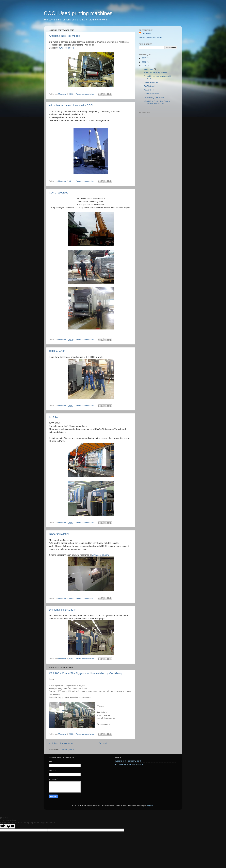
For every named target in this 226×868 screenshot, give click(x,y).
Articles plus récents (61, 743)
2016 (144, 62)
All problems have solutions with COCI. (71, 105)
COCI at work (57, 351)
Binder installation (59, 534)
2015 (144, 66)
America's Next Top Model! (64, 36)
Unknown (146, 33)
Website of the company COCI (128, 761)
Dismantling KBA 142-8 (62, 610)
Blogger (150, 805)
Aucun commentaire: (85, 94)
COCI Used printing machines (78, 13)
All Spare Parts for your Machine (129, 764)
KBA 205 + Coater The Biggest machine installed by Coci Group (86, 673)
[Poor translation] (11, 826)
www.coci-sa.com (66, 48)
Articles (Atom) (67, 750)
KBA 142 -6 (56, 417)
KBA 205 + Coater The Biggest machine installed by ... (157, 102)
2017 (144, 58)
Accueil (103, 743)
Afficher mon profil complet (150, 37)
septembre (149, 69)
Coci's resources (59, 193)
